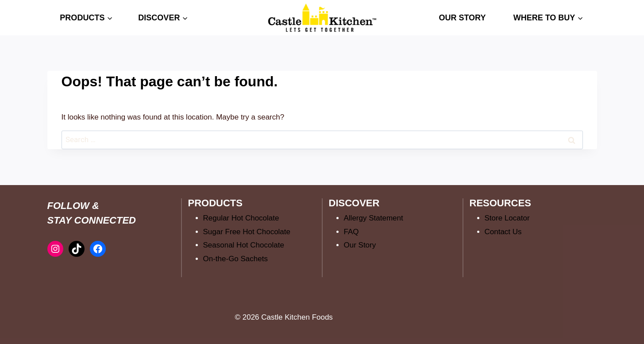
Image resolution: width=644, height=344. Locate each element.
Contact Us (503, 232)
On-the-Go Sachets (235, 259)
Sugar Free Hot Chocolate (247, 232)
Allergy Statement (374, 218)
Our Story (360, 245)
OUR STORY (462, 18)
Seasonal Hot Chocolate (244, 245)
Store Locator (507, 218)
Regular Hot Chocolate (241, 218)
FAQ (351, 232)
